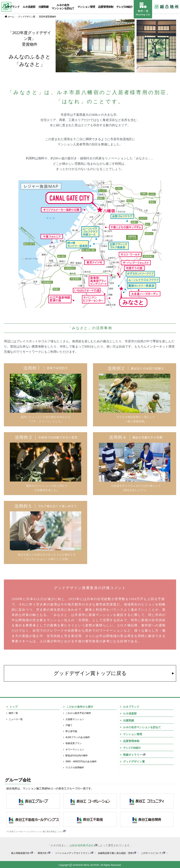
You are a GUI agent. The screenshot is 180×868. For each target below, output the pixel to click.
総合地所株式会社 (83, 845)
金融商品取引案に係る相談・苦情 (115, 853)
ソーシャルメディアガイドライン (72, 853)
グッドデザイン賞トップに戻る (90, 673)
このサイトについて (151, 853)
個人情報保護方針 (20, 853)
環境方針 (42, 853)
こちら (59, 832)
